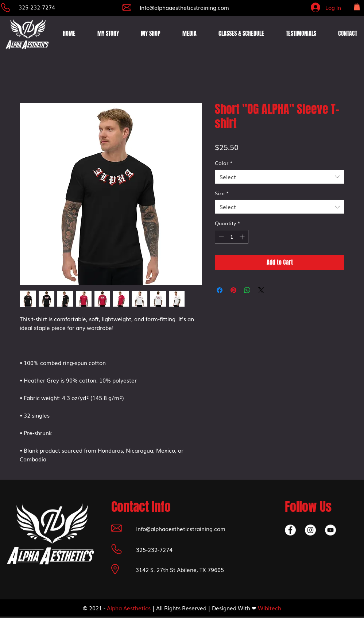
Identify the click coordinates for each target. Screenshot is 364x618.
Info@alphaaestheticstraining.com (184, 7)
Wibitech (270, 608)
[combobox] (280, 177)
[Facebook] (290, 530)
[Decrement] (220, 237)
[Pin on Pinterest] (233, 290)
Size (222, 193)
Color (224, 163)
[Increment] (243, 237)
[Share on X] (261, 290)
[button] (357, 7)
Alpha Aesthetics (129, 608)
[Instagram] (310, 530)
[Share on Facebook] (220, 290)
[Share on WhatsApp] (247, 290)
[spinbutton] (232, 237)
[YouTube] (330, 530)
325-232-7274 (37, 7)
